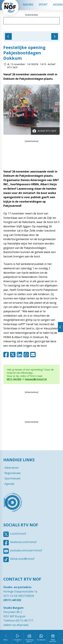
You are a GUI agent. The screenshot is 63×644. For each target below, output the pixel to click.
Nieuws (28, 5)
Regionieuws (13, 473)
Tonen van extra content (60, 327)
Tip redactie (41, 640)
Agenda (9, 484)
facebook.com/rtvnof (23, 542)
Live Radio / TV (18, 641)
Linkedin (20, 355)
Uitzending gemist (29, 641)
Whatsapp (27, 355)
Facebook (7, 355)
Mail (34, 355)
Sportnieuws (13, 478)
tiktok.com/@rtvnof (22, 559)
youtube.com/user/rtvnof (26, 550)
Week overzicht (53, 641)
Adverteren (12, 468)
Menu (6, 640)
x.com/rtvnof (18, 534)
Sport (43, 5)
